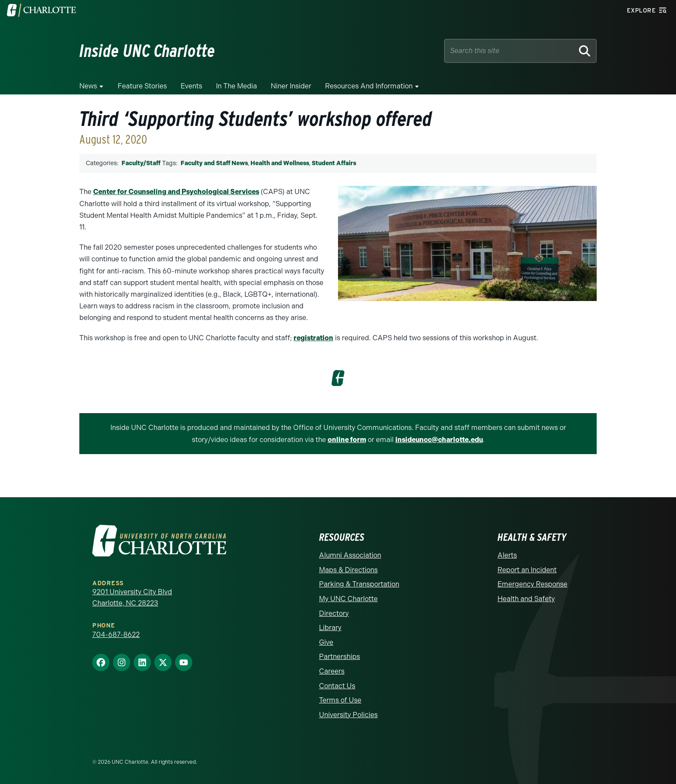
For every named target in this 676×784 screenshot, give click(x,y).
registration (313, 338)
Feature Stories (142, 86)
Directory (334, 613)
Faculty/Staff (141, 163)
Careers (332, 671)
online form (347, 440)
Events (191, 86)
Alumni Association (350, 555)
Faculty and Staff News (214, 163)
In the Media (236, 86)
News (88, 86)
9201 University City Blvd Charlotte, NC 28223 (132, 597)
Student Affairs (334, 163)
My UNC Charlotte (348, 599)
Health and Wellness (280, 163)
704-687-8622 (116, 635)
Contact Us (337, 686)
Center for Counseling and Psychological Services (176, 192)
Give (326, 642)
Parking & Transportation (359, 584)
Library (330, 628)
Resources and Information (369, 86)
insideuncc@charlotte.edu (439, 440)
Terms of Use (340, 700)
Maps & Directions (348, 570)
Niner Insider (291, 86)
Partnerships (340, 657)
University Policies (348, 715)
